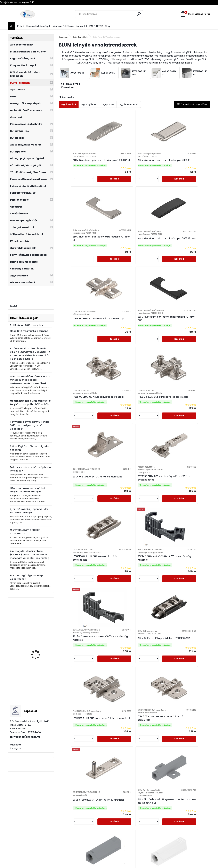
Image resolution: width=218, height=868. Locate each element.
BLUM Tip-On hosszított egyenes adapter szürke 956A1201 (132, 642)
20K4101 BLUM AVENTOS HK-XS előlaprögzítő (77, 353)
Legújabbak (108, 104)
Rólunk (21, 26)
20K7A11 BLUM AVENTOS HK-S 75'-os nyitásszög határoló (191, 356)
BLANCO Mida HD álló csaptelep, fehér (37, 651)
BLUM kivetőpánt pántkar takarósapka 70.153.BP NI (76, 169)
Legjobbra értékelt (129, 104)
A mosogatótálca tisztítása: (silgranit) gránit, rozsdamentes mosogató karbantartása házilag (30, 555)
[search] (139, 14)
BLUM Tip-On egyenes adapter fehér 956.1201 (188, 545)
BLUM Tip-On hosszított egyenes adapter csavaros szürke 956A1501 (115, 547)
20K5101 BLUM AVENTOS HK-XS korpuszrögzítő (77, 543)
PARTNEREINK (96, 26)
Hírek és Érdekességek (38, 26)
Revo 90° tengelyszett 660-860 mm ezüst (38, 621)
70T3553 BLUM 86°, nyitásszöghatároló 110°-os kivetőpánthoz (115, 356)
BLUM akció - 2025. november (27, 325)
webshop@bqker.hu (18, 809)
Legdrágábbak (89, 104)
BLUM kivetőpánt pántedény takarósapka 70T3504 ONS (114, 261)
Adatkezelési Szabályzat (75, 802)
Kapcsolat (82, 26)
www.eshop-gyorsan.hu (115, 865)
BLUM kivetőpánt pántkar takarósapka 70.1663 (114, 169)
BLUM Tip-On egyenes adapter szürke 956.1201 (151, 545)
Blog (107, 26)
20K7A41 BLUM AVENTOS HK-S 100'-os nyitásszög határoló (75, 450)
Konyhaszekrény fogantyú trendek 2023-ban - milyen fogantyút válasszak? (30, 425)
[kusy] (67, 194)
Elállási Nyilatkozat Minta (75, 806)
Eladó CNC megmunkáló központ (29, 331)
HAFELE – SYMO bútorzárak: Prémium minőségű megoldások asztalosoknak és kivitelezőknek (31, 380)
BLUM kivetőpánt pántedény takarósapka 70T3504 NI (152, 169)
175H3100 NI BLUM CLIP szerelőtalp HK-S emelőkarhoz (150, 354)
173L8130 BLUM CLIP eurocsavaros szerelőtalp (190, 261)
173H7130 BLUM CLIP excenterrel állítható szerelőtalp (149, 449)
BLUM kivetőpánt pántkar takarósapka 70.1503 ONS (190, 169)
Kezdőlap (63, 37)
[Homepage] (11, 26)
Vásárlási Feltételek (63, 26)
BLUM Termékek (80, 37)
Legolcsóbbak (69, 104)
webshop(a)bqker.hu (27, 737)
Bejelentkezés (10, 2)
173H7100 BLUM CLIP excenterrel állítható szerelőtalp (187, 449)
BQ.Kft (14, 305)
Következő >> (150, 681)
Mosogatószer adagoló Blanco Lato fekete (39, 684)
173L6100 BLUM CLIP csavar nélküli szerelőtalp (77, 261)
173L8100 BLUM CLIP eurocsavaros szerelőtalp (152, 261)
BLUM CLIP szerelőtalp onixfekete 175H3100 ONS (113, 449)
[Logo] (28, 14)
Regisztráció (28, 2)
